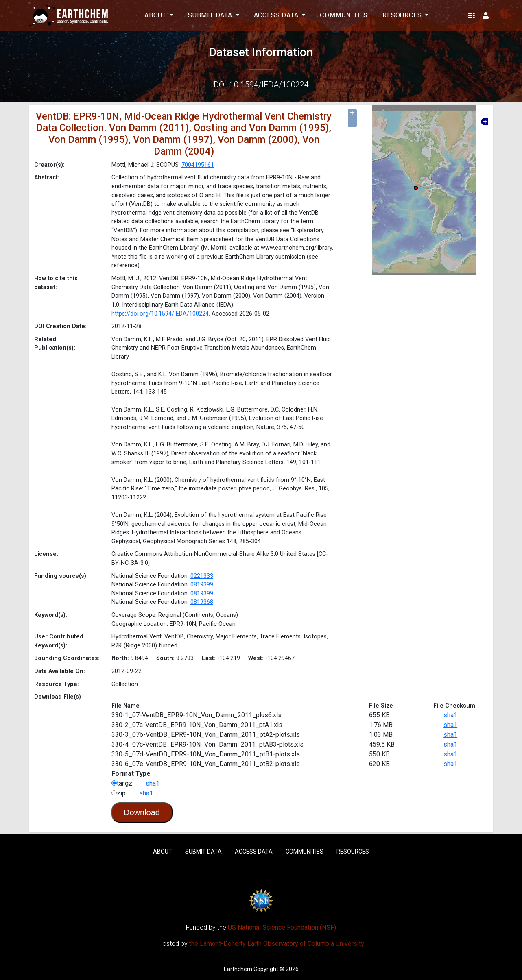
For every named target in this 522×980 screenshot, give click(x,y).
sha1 (450, 715)
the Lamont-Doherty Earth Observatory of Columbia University (277, 944)
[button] (471, 15)
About (163, 852)
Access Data (254, 852)
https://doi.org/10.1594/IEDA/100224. (161, 314)
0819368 (202, 602)
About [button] (156, 15)
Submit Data (203, 852)
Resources (353, 852)
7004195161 (198, 165)
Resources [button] (403, 15)
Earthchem (238, 969)
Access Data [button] (277, 15)
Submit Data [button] (211, 15)
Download (142, 812)
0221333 (202, 576)
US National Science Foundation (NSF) (282, 927)
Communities (344, 15)
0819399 (202, 585)
